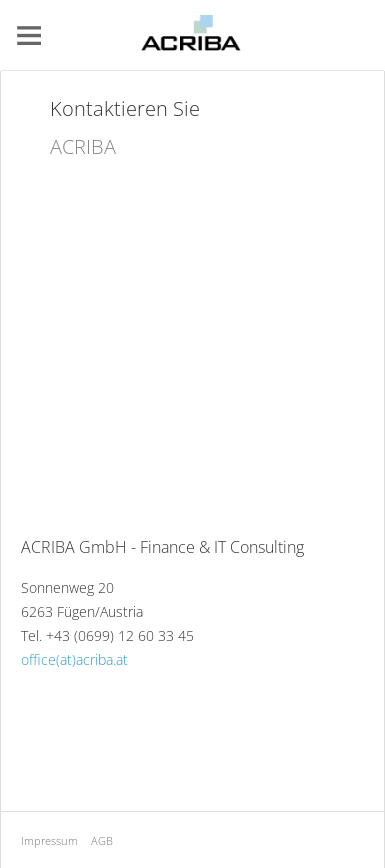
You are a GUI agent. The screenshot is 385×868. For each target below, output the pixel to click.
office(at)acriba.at (74, 659)
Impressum (49, 840)
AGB (102, 840)
